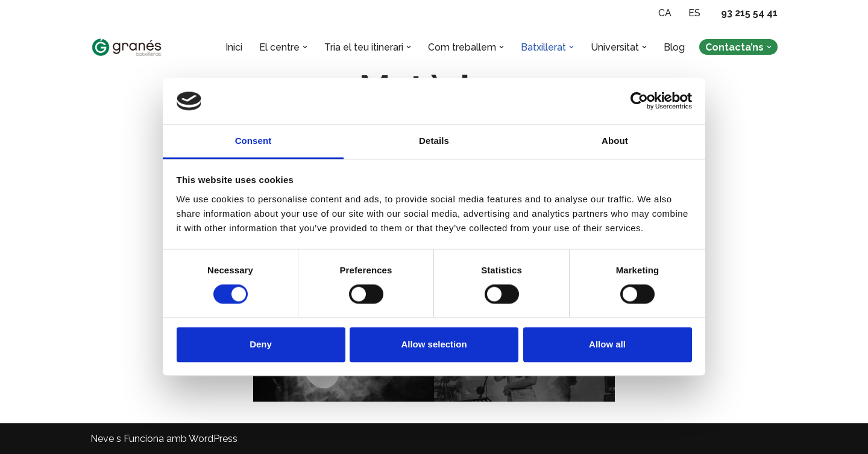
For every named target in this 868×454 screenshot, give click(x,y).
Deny (261, 344)
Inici (234, 47)
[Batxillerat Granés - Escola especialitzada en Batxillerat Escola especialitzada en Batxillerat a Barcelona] (127, 47)
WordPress (213, 439)
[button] (305, 47)
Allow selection (434, 344)
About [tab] (615, 141)
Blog (674, 47)
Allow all (607, 344)
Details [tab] (434, 141)
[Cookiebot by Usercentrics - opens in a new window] (639, 101)
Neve (102, 439)
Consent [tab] (253, 141)
